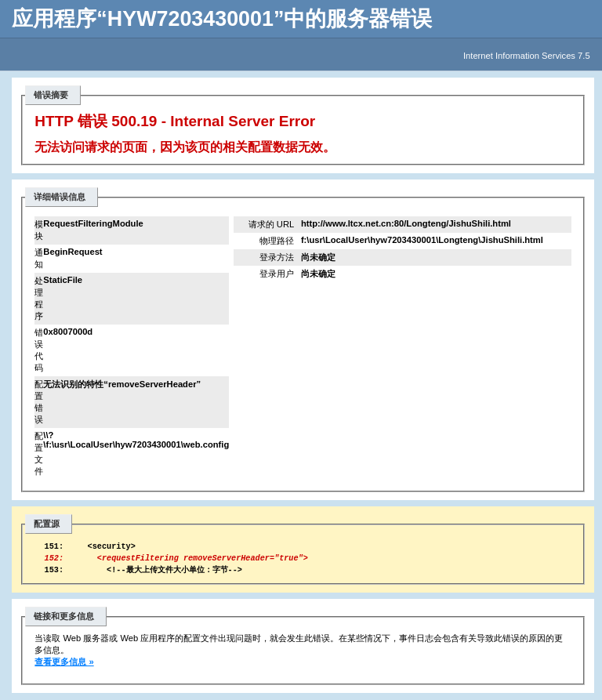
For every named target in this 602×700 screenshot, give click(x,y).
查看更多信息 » (64, 669)
